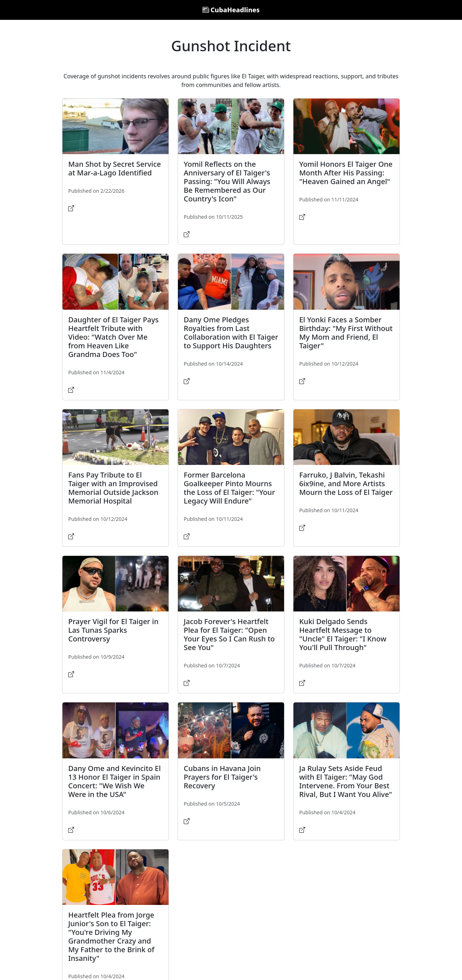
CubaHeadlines (231, 10)
